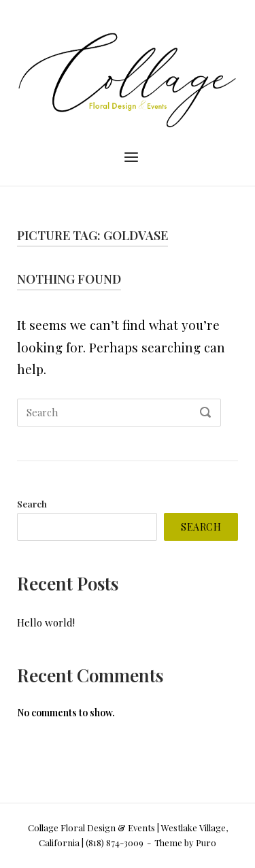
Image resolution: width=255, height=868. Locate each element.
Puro (206, 842)
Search (32, 503)
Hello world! (46, 622)
